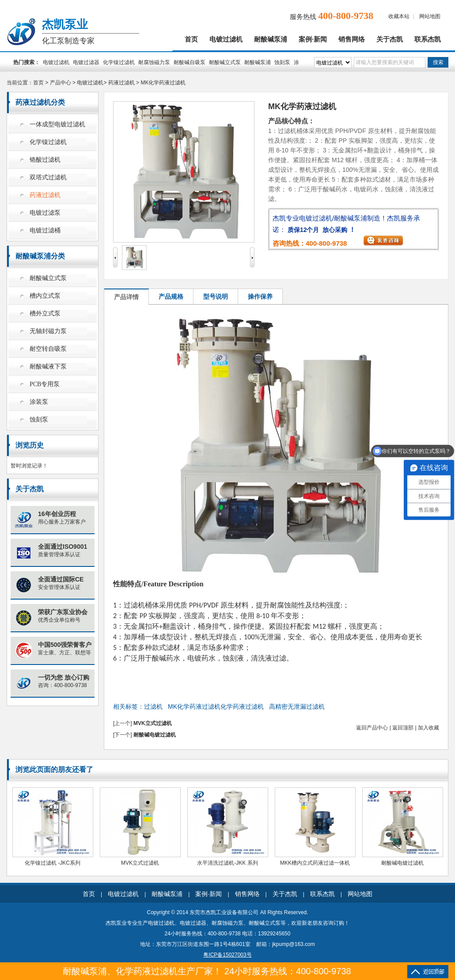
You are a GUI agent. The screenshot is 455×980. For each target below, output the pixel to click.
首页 (191, 39)
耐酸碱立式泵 (225, 62)
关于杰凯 (390, 39)
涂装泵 (39, 402)
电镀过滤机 (226, 39)
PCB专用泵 (45, 384)
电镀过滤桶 (45, 230)
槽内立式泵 (45, 296)
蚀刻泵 (282, 62)
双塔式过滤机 (48, 177)
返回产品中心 (372, 728)
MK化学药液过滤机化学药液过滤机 (216, 707)
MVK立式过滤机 (153, 723)
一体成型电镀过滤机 (57, 124)
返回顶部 (403, 728)
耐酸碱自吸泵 (190, 62)
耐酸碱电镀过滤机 (155, 735)
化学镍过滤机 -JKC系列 (53, 863)
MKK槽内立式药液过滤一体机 (315, 863)
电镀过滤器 (86, 62)
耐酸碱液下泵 (48, 367)
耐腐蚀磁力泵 (154, 62)
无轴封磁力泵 (48, 331)
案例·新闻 (313, 39)
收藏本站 (399, 16)
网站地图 (430, 16)
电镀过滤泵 (45, 213)
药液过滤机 (121, 83)
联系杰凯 (428, 39)
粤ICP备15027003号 (227, 955)
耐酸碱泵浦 (271, 39)
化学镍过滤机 (119, 62)
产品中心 (61, 83)
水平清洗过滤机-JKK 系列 (227, 863)
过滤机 (153, 707)
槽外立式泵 (45, 313)
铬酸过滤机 (45, 160)
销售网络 (352, 39)
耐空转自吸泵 (48, 349)
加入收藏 (428, 728)
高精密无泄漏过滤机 (297, 707)
